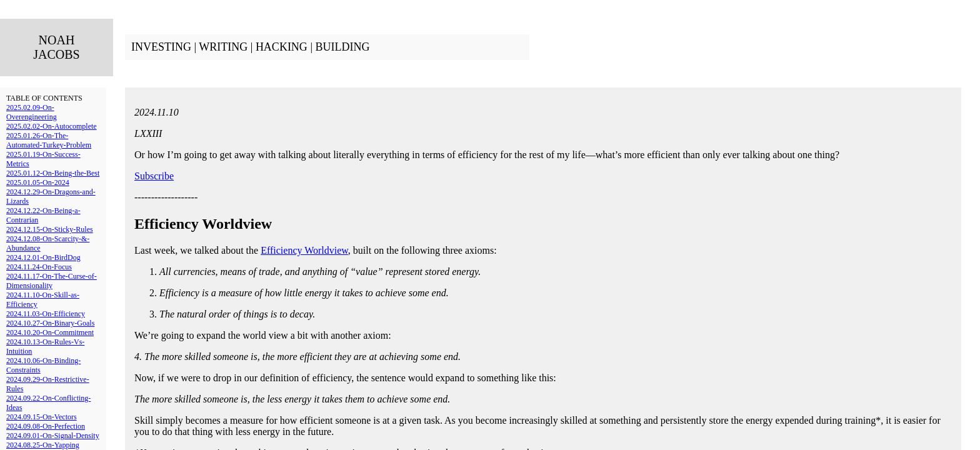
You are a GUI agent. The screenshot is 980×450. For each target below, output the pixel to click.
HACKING (282, 47)
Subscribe (154, 176)
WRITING (223, 47)
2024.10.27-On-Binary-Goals (50, 323)
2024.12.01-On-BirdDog (43, 257)
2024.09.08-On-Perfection (46, 426)
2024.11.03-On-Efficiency (46, 314)
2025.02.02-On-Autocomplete (52, 126)
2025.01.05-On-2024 (38, 182)
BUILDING (342, 47)
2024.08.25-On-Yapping (43, 445)
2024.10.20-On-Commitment (50, 332)
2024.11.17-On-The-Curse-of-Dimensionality (52, 281)
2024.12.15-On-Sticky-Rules (50, 229)
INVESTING (161, 47)
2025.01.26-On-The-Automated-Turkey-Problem (49, 140)
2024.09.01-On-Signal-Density (53, 436)
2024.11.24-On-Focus (39, 267)
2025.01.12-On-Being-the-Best (53, 173)
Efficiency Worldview (304, 250)
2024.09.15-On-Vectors (42, 417)
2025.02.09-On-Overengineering (32, 112)
